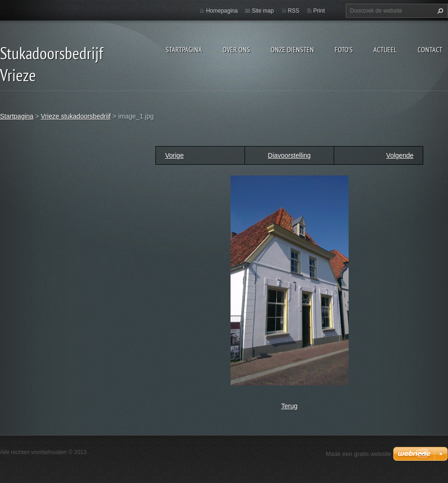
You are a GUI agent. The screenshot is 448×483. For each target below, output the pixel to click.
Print (319, 11)
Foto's (344, 49)
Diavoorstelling (289, 155)
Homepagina (222, 11)
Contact (430, 49)
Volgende (400, 155)
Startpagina (184, 49)
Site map (262, 11)
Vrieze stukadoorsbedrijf (76, 116)
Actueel (385, 49)
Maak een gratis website (358, 454)
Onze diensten (292, 49)
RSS (294, 11)
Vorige (175, 155)
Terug (289, 406)
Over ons (236, 49)
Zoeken (439, 11)
